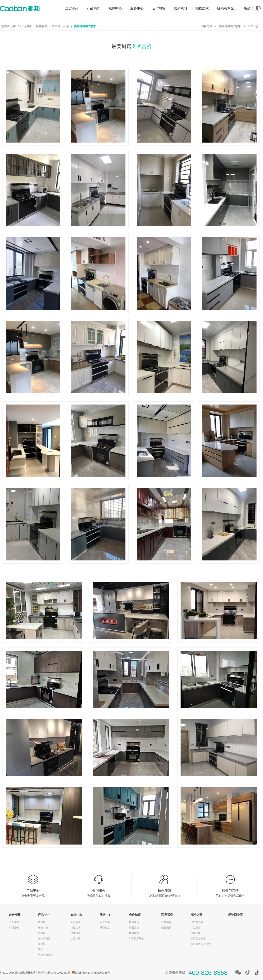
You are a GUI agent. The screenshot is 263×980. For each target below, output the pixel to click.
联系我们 (180, 8)
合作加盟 (159, 8)
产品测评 (26, 26)
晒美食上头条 (60, 26)
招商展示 (134, 922)
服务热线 (166, 922)
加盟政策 (134, 928)
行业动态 (76, 928)
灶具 (40, 949)
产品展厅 (94, 8)
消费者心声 (9, 26)
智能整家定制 (46, 955)
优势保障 (134, 933)
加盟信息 (76, 938)
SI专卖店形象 (136, 938)
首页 (250, 26)
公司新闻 (76, 922)
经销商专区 (225, 8)
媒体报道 (76, 933)
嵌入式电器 (44, 938)
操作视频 (42, 26)
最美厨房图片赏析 (85, 26)
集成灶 (42, 922)
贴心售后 (105, 928)
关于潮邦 (14, 922)
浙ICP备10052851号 (59, 973)
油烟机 (42, 944)
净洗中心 (43, 928)
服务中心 (137, 8)
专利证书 (14, 928)
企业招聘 (166, 928)
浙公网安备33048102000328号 (92, 973)
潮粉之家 (202, 8)
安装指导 (105, 922)
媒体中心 (115, 8)
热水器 (42, 933)
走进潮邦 (72, 8)
